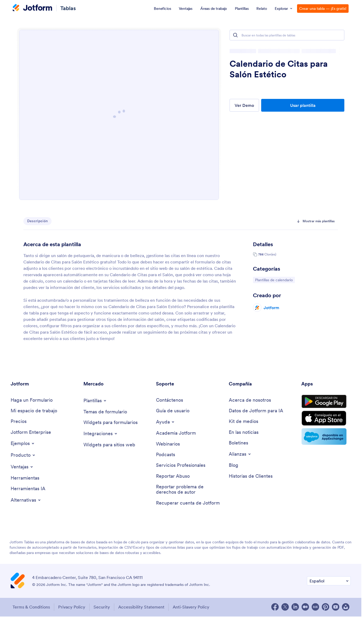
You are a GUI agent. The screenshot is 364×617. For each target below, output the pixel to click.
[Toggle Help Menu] (166, 422)
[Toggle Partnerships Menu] (240, 455)
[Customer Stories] (251, 477)
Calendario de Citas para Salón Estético (279, 69)
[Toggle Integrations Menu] (101, 434)
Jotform (271, 308)
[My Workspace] (34, 411)
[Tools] (25, 478)
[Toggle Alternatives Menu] (26, 501)
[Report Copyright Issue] (190, 490)
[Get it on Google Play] (326, 402)
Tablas (68, 8)
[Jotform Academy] (176, 433)
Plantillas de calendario (274, 280)
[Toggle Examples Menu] (23, 444)
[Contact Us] (170, 400)
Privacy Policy (72, 608)
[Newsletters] (238, 443)
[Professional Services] (181, 466)
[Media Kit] (244, 422)
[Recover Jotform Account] (188, 504)
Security (102, 608)
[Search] (235, 35)
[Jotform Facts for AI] (256, 411)
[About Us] (250, 400)
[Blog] (234, 466)
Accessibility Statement (142, 608)
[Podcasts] (166, 455)
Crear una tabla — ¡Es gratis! (323, 9)
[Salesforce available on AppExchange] (326, 438)
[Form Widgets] (111, 423)
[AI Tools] (28, 489)
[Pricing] (19, 422)
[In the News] (244, 433)
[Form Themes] (105, 412)
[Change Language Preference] (329, 582)
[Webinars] (168, 444)
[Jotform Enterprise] (31, 433)
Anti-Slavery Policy (193, 608)
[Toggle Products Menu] (23, 455)
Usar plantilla (303, 105)
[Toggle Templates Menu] (95, 401)
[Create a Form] (32, 400)
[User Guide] (173, 411)
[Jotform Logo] (32, 8)
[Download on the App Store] (326, 420)
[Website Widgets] (109, 445)
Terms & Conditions (31, 608)
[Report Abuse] (173, 477)
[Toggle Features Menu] (22, 467)
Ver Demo (244, 105)
